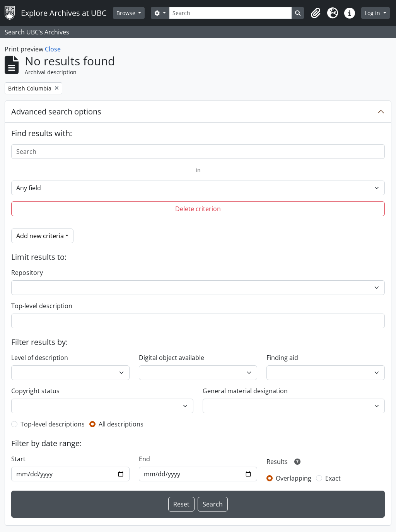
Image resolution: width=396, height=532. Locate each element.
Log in (373, 13)
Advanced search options (56, 112)
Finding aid (282, 358)
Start (18, 459)
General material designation (245, 391)
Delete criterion (198, 209)
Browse (127, 13)
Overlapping (294, 478)
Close (53, 49)
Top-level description (42, 306)
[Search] (230, 13)
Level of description (40, 358)
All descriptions (121, 424)
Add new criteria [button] (40, 236)
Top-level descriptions (53, 424)
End (144, 459)
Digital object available (172, 358)
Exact (333, 478)
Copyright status (35, 391)
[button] (316, 13)
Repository (27, 273)
